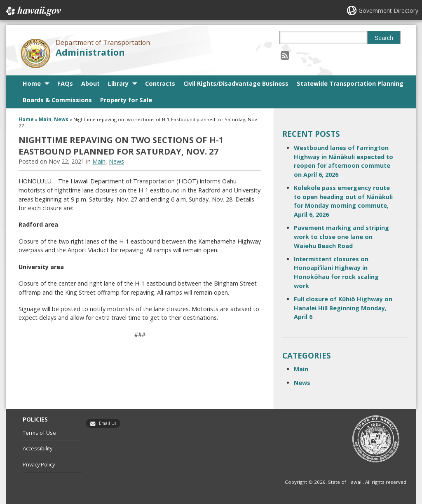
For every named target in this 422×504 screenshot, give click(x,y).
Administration (90, 52)
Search (384, 38)
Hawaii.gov (33, 11)
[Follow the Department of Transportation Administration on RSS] (285, 55)
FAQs (65, 83)
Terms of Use (39, 433)
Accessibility (38, 448)
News (61, 119)
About (90, 83)
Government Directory (388, 11)
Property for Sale (126, 100)
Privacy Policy (39, 464)
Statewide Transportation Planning (350, 83)
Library (118, 83)
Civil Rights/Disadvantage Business (236, 83)
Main (45, 119)
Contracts (160, 83)
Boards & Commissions (57, 100)
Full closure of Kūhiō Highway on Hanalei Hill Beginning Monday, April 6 (343, 308)
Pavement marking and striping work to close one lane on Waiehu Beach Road (341, 237)
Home (32, 83)
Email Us (108, 423)
